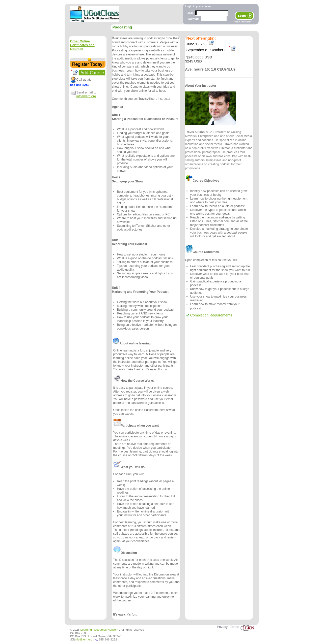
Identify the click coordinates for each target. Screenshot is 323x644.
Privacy (222, 627)
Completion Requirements (209, 315)
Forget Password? (243, 22)
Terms (235, 627)
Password (193, 19)
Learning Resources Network (99, 630)
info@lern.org (86, 96)
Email (190, 13)
